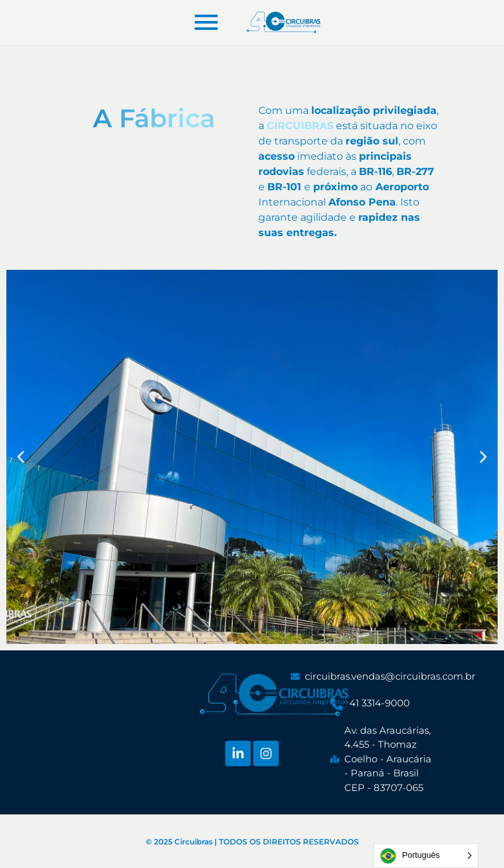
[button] (17, 634)
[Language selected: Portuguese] (426, 856)
